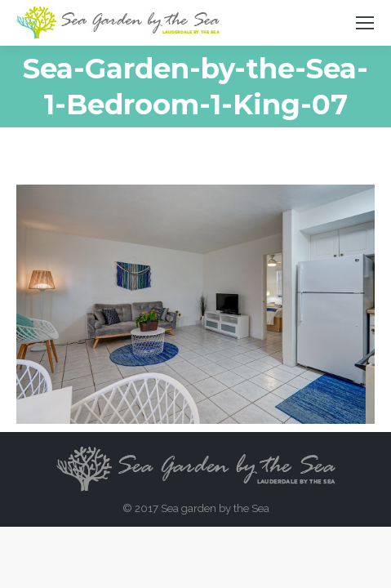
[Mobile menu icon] (365, 23)
